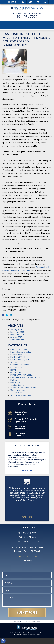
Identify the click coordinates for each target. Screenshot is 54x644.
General (14, 362)
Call (23, 2)
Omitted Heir (16, 372)
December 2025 (17, 332)
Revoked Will (16, 383)
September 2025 (18, 340)
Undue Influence (18, 390)
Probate (14, 380)
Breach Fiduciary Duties (21, 352)
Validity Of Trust (17, 393)
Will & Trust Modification (21, 395)
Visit (38, 2)
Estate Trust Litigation (20, 360)
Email (31, 2)
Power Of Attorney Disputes (23, 375)
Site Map (27, 621)
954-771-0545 (30, 537)
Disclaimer (37, 621)
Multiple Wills (16, 367)
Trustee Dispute (17, 385)
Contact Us (17, 621)
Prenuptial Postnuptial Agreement (25, 377)
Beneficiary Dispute (19, 349)
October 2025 (16, 337)
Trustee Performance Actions (23, 388)
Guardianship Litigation (21, 365)
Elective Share (17, 355)
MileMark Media (36, 634)
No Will (14, 370)
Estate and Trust (18, 357)
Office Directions (29, 556)
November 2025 (17, 335)
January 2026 (16, 330)
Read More (27, 470)
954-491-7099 (27, 17)
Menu (14, 2)
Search (45, 2)
